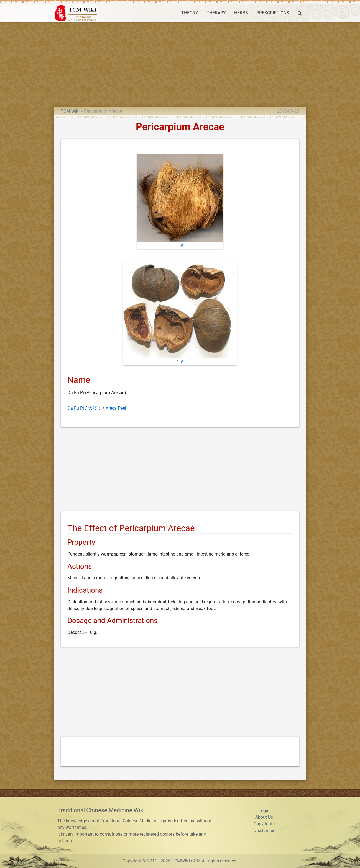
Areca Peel (116, 408)
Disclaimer (264, 830)
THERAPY (216, 13)
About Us (264, 817)
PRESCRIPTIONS (273, 13)
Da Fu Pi (76, 408)
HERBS (241, 13)
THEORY (190, 13)
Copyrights (264, 824)
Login (264, 811)
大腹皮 (95, 408)
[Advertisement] (180, 63)
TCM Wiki (70, 111)
